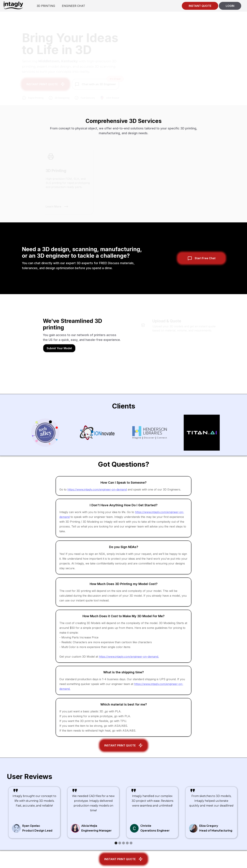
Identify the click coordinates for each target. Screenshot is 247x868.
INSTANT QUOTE (200, 6)
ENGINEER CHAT (73, 6)
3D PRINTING (46, 6)
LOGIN (230, 6)
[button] (116, 843)
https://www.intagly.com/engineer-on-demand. (129, 657)
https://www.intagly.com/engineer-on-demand (97, 489)
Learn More (53, 204)
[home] (13, 5)
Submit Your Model (59, 348)
